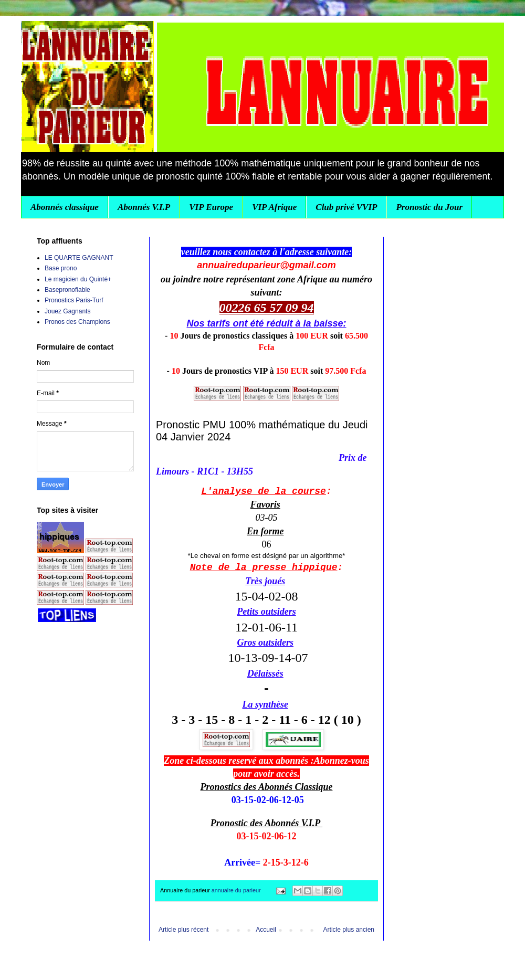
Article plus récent (183, 930)
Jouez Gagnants (67, 311)
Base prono (61, 268)
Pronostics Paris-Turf (74, 300)
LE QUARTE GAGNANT (79, 258)
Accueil (266, 930)
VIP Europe (211, 207)
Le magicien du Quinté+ (78, 279)
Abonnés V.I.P (144, 207)
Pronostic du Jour (429, 207)
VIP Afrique (274, 207)
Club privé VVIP (346, 207)
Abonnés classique (65, 207)
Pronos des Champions (77, 322)
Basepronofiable (67, 290)
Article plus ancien (349, 930)
